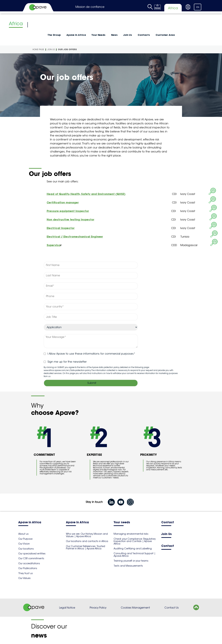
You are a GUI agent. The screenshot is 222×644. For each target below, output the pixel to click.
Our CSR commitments (31, 558)
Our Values (24, 578)
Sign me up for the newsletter (65, 362)
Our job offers (67, 49)
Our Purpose (25, 539)
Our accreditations (29, 563)
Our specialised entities (32, 554)
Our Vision (24, 544)
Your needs (122, 523)
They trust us (26, 573)
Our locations (26, 549)
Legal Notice (67, 608)
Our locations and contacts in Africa (87, 541)
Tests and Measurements (128, 566)
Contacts (144, 35)
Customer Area (165, 35)
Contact (168, 523)
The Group (54, 35)
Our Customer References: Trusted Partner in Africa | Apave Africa (85, 547)
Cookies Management (135, 608)
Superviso (54, 245)
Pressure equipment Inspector (68, 211)
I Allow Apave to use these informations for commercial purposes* (90, 354)
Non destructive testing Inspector (71, 220)
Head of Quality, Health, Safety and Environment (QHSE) (86, 194)
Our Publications (28, 568)
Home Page (38, 49)
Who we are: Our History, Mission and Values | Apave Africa (87, 535)
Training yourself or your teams (131, 561)
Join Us (128, 35)
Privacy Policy (98, 608)
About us (23, 534)
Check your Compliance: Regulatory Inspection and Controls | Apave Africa (135, 541)
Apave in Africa (76, 35)
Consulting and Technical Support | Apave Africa (135, 555)
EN (198, 7)
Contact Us (172, 608)
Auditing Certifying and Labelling (133, 549)
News (114, 35)
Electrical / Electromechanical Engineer (75, 237)
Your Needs (98, 35)
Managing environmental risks (131, 534)
